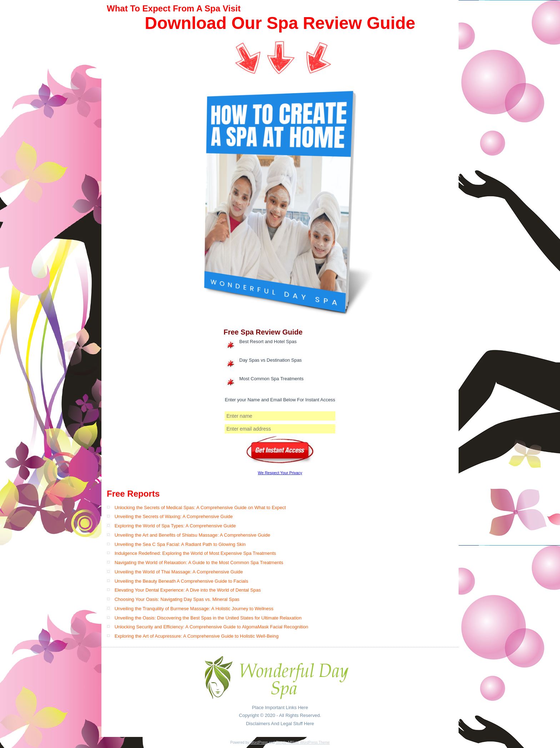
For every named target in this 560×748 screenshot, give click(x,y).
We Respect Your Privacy (280, 473)
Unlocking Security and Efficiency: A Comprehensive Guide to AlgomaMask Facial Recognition (211, 627)
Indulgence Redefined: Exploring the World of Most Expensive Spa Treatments (195, 553)
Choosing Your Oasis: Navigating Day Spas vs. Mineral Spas (177, 599)
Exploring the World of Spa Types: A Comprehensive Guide (175, 526)
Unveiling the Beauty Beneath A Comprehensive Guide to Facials (181, 581)
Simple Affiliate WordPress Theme (303, 742)
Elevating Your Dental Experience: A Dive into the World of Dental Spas (188, 590)
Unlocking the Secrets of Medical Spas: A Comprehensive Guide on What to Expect (200, 508)
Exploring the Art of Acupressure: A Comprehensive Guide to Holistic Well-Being (197, 636)
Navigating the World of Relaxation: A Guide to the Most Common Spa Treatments (199, 563)
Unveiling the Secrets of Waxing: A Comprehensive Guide (174, 516)
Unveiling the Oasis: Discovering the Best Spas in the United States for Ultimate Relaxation (208, 618)
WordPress (259, 742)
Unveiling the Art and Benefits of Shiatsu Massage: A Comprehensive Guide (192, 535)
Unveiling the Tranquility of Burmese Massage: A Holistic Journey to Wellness (194, 609)
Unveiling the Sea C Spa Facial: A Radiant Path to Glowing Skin (180, 544)
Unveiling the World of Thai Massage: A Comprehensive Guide (179, 572)
